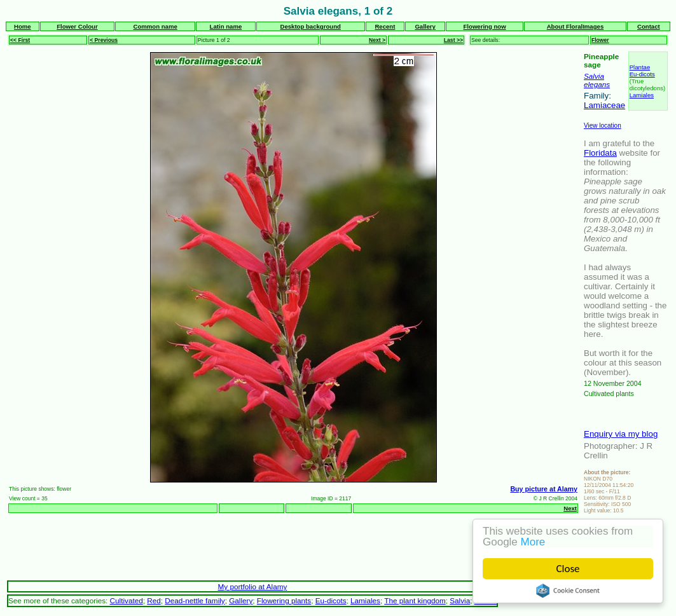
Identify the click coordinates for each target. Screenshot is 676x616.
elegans (597, 84)
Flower (600, 40)
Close (568, 569)
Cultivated (127, 600)
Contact (649, 26)
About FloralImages (576, 26)
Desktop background (310, 26)
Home (23, 26)
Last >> (453, 40)
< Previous (104, 40)
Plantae (640, 67)
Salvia (594, 76)
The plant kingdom (415, 600)
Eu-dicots (642, 74)
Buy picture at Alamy (544, 489)
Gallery (425, 26)
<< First (20, 40)
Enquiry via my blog (621, 434)
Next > (377, 40)
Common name (155, 26)
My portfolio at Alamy (253, 586)
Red (154, 600)
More (533, 542)
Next (570, 508)
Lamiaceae (604, 105)
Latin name (226, 26)
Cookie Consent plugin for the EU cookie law (568, 591)
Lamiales (642, 95)
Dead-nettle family (195, 600)
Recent (385, 26)
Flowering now (485, 26)
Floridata (600, 153)
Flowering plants (284, 600)
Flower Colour (77, 26)
